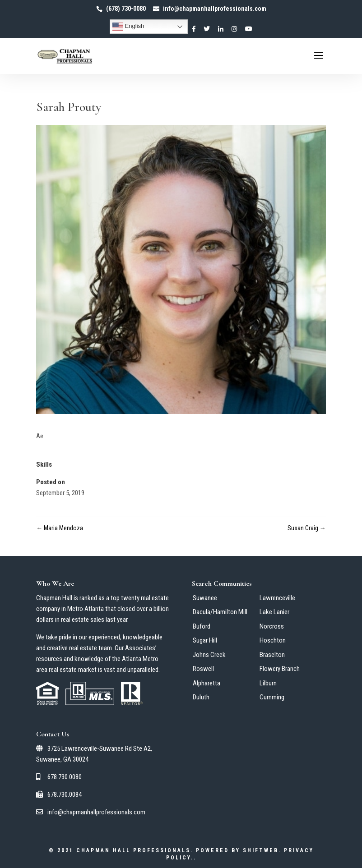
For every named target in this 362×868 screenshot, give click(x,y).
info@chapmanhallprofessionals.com (91, 812)
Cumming (272, 697)
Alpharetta (207, 683)
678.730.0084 (59, 795)
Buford (202, 626)
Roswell (203, 669)
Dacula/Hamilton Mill (220, 612)
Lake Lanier (274, 612)
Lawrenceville (277, 598)
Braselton (272, 655)
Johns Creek (209, 655)
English (128, 27)
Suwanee (205, 598)
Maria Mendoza (60, 528)
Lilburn (268, 683)
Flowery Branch (280, 669)
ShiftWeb (261, 850)
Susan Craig (307, 528)
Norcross (272, 626)
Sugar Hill (205, 640)
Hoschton (273, 640)
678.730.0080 (59, 777)
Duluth (201, 697)
